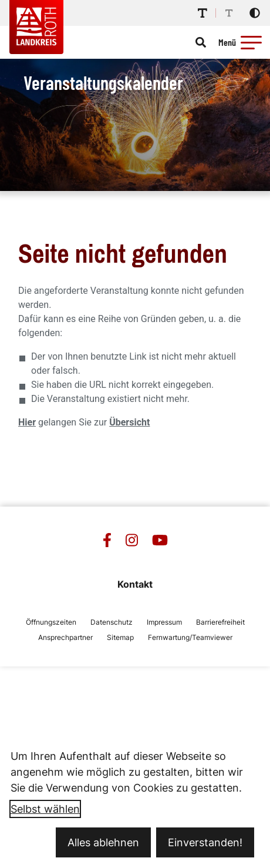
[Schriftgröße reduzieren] (229, 13)
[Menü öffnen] (242, 42)
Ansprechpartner (65, 637)
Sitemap (120, 637)
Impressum (164, 622)
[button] (251, 42)
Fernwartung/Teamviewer (190, 637)
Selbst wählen (45, 809)
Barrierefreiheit (220, 622)
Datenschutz (112, 622)
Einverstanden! (205, 842)
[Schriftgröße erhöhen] (203, 13)
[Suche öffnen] (201, 42)
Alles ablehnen (103, 842)
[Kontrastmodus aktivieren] (255, 13)
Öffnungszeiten (51, 622)
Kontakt (135, 584)
